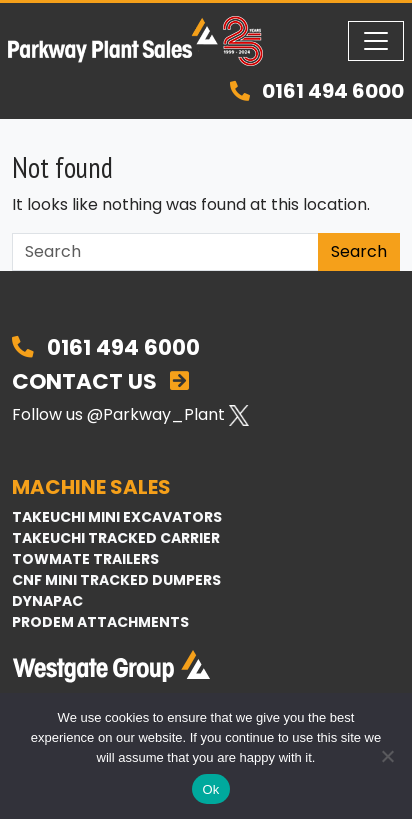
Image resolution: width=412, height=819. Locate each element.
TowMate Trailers (85, 559)
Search (359, 251)
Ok (210, 789)
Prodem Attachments (100, 622)
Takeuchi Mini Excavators (117, 517)
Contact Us (100, 382)
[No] (387, 756)
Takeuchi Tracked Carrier (116, 538)
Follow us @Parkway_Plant (130, 414)
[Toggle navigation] (376, 41)
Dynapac (47, 601)
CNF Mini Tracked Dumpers (116, 580)
